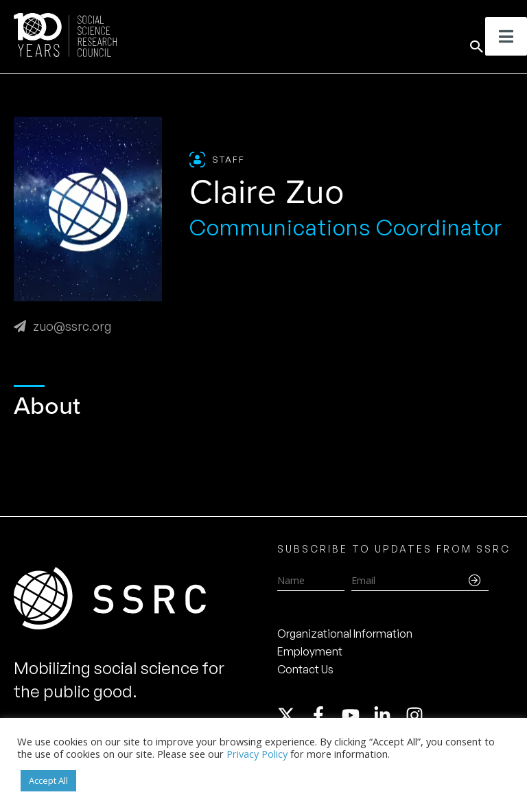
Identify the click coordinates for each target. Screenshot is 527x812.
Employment (310, 651)
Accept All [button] (48, 780)
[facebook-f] (325, 715)
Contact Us (305, 669)
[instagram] (417, 715)
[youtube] (357, 715)
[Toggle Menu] (506, 36)
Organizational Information (345, 634)
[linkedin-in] (388, 715)
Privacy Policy (257, 754)
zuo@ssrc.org (62, 326)
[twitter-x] (292, 715)
